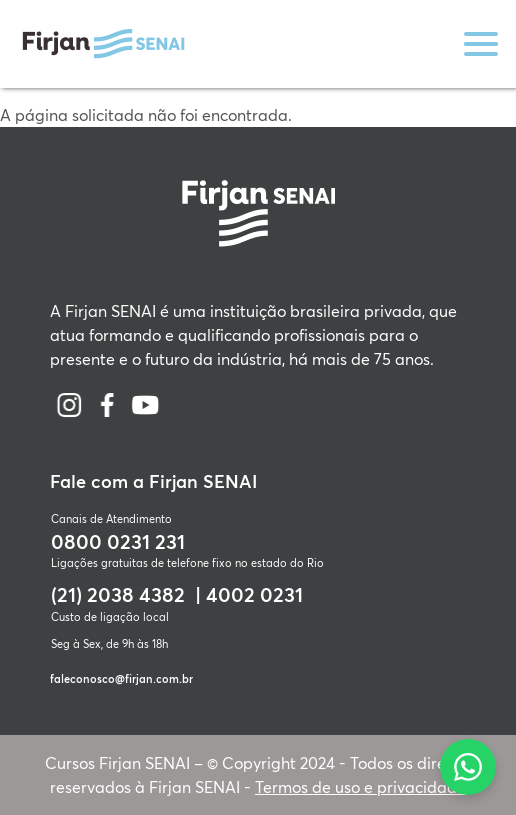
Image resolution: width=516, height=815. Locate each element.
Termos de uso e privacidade (360, 786)
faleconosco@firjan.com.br (121, 678)
